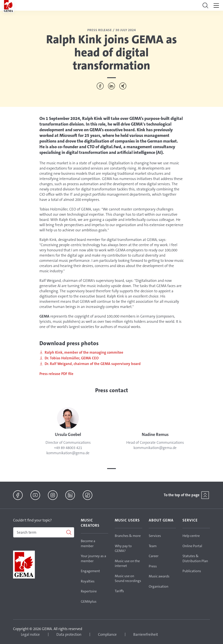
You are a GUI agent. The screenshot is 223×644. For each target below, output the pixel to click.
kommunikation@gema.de (68, 453)
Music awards (159, 576)
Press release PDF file (57, 374)
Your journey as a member (93, 558)
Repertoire (89, 591)
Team (153, 546)
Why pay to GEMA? (123, 548)
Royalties (88, 581)
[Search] (44, 532)
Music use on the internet (127, 563)
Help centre (191, 536)
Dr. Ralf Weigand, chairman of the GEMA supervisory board (93, 364)
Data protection (69, 634)
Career (154, 556)
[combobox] (44, 532)
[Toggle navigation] (205, 5)
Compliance (107, 634)
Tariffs (119, 591)
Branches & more (128, 536)
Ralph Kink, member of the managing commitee (84, 352)
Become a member (88, 543)
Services (155, 536)
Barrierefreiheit (146, 634)
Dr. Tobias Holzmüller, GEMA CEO (72, 358)
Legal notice (30, 634)
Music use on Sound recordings (128, 578)
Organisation (159, 586)
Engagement (90, 571)
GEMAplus (89, 601)
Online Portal (192, 546)
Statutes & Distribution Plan (195, 558)
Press (153, 566)
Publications (192, 571)
